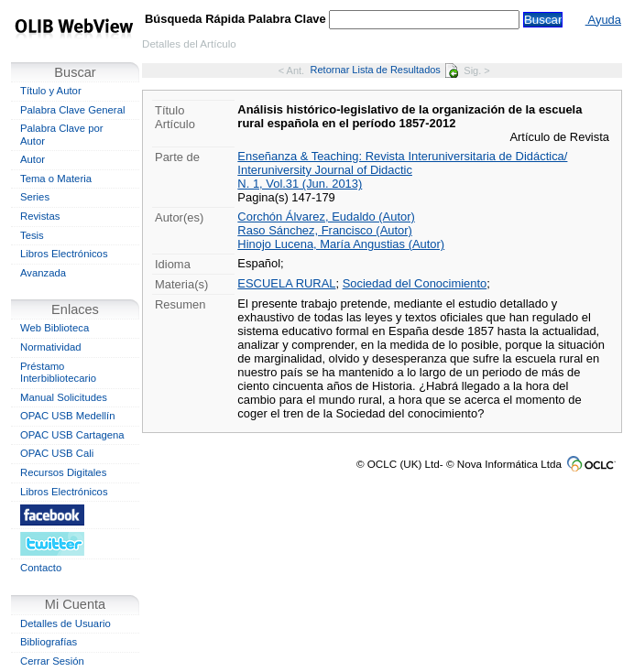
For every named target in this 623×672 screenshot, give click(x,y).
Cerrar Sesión (52, 661)
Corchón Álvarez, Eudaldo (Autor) (326, 217)
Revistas (40, 216)
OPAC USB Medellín (68, 416)
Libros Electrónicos (64, 254)
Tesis (32, 235)
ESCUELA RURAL (286, 283)
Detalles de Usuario (66, 623)
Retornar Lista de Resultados (384, 70)
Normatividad (51, 347)
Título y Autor (51, 91)
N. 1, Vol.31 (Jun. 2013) (300, 184)
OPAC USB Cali (57, 453)
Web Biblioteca (55, 328)
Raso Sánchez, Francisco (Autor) (325, 230)
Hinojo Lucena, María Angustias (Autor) (341, 244)
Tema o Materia (56, 179)
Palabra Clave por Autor (62, 135)
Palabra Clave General (72, 110)
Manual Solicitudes (64, 397)
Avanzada (43, 273)
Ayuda (603, 20)
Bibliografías (49, 642)
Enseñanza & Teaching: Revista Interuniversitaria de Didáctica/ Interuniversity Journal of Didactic (402, 163)
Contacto (41, 568)
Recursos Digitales (63, 472)
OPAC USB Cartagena (72, 435)
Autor (33, 159)
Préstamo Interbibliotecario (58, 373)
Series (35, 197)
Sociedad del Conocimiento (415, 283)
